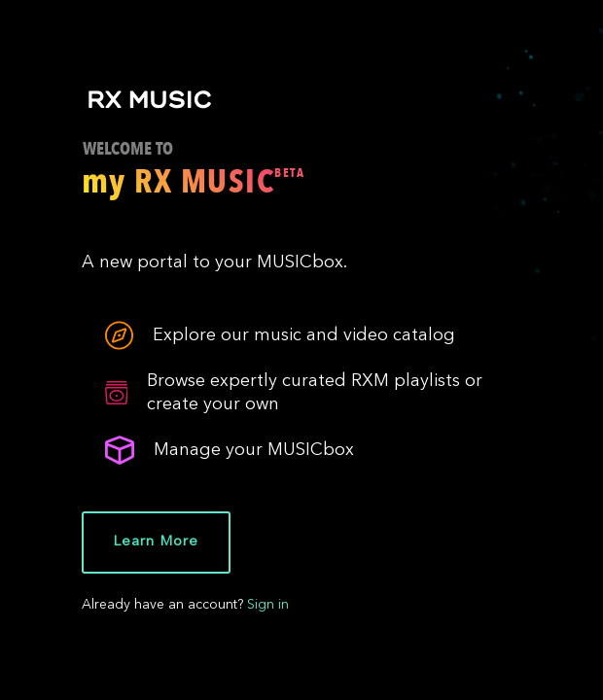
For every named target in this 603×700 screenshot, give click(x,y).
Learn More (155, 542)
